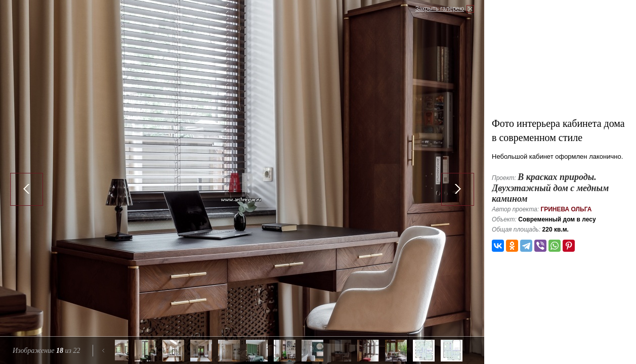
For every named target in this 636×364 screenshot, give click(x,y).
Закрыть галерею (440, 9)
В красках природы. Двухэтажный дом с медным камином (550, 188)
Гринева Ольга (566, 209)
